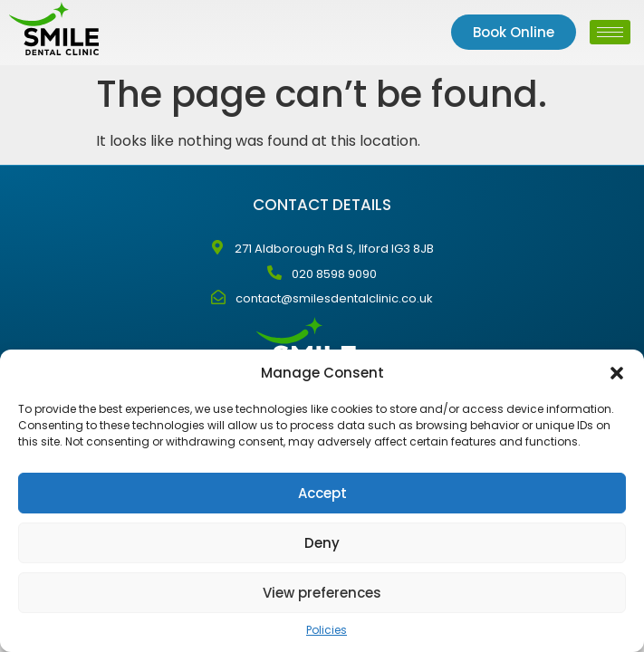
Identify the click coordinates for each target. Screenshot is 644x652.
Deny (322, 543)
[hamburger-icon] (610, 32)
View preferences (322, 593)
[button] (617, 373)
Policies (327, 630)
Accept (322, 493)
